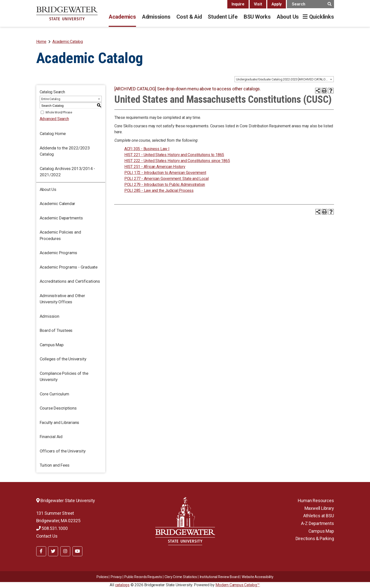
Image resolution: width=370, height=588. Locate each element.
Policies (102, 577)
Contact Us (47, 536)
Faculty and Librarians (60, 422)
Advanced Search (54, 119)
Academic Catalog (68, 42)
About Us (288, 17)
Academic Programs (59, 253)
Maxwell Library (319, 508)
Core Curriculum (54, 394)
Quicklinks (322, 17)
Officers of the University (63, 451)
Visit (258, 4)
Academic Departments (61, 218)
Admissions (156, 17)
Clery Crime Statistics (181, 577)
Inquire (238, 4)
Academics (122, 17)
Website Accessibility (258, 577)
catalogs (122, 585)
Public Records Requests (143, 577)
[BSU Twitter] (53, 551)
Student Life (223, 17)
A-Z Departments (318, 523)
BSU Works (257, 17)
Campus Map (52, 345)
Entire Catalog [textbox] (51, 99)
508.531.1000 (52, 528)
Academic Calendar (58, 204)
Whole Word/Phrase (59, 112)
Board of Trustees (56, 330)
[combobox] (284, 79)
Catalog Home (53, 134)
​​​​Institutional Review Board (219, 577)
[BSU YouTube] (77, 551)
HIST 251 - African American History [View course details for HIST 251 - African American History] (155, 167)
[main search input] (310, 4)
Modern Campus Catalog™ (237, 585)
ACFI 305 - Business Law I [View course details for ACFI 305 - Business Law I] (147, 149)
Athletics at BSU (319, 516)
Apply (277, 4)
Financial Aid (51, 437)
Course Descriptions (58, 408)
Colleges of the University (63, 359)
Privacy (116, 577)
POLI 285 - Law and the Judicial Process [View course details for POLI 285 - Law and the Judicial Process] (159, 190)
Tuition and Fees (55, 465)
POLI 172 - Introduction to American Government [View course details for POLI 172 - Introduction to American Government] (165, 173)
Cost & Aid (189, 17)
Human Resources (316, 501)
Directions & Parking (315, 538)
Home (41, 42)
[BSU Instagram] (65, 551)
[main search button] (330, 4)
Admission (50, 316)
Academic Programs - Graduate (69, 267)
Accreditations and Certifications (70, 281)
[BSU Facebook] (41, 551)
